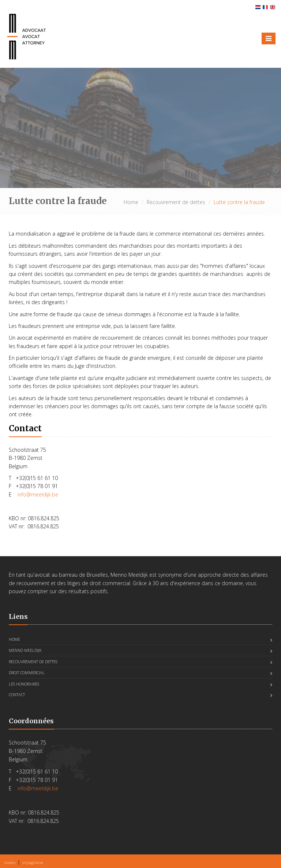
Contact (17, 695)
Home (131, 202)
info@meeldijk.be (38, 494)
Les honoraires (24, 684)
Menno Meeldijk (25, 650)
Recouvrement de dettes (176, 202)
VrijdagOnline (33, 863)
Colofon (10, 863)
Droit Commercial (27, 673)
